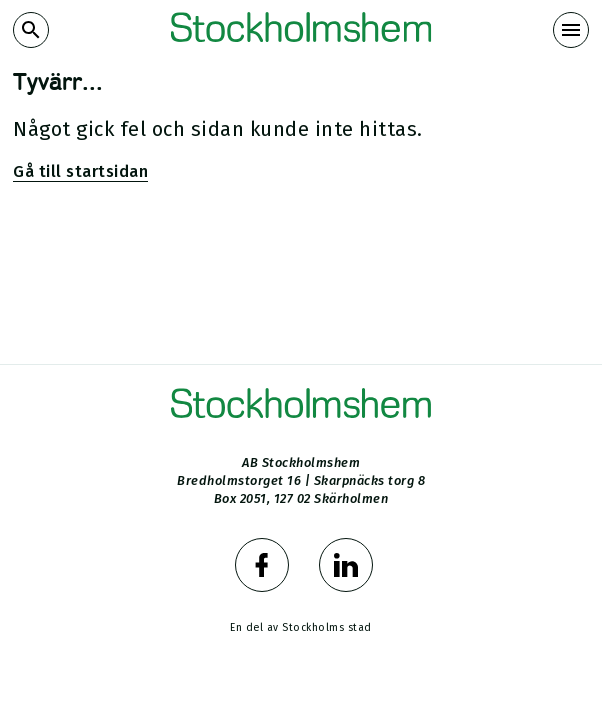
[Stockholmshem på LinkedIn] (343, 568)
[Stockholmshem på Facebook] (259, 568)
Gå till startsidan (80, 171)
